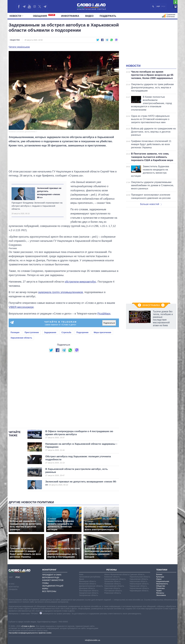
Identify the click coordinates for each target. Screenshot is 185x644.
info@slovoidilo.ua (92, 640)
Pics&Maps (104, 314)
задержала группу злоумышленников (60, 292)
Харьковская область (21, 338)
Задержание (50, 332)
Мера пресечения (102, 332)
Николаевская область (114, 586)
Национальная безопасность (163, 583)
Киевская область (112, 577)
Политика (160, 588)
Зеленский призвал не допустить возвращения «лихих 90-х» (49, 193)
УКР (158, 6)
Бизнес (159, 574)
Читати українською (19, 47)
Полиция (15, 332)
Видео (89, 16)
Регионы (112, 570)
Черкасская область (138, 586)
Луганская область (113, 581)
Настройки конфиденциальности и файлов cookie (30, 633)
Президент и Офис (52, 575)
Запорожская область (89, 595)
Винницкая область (88, 581)
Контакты (14, 587)
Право (159, 591)
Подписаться (109, 323)
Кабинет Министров (53, 580)
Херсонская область (138, 581)
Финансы (160, 593)
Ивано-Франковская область (117, 574)
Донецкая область (87, 588)
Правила (13, 589)
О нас (12, 584)
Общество (15, 40)
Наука (159, 579)
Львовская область (113, 584)
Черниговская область (139, 588)
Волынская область (88, 584)
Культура (160, 577)
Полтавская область (113, 591)
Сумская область (137, 574)
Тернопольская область (140, 577)
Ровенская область (113, 593)
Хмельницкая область (139, 584)
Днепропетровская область (91, 586)
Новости (16, 16)
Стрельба (66, 332)
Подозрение (83, 332)
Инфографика (70, 16)
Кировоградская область (115, 579)
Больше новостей (151, 204)
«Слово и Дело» (28, 626)
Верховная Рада (51, 577)
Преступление (32, 332)
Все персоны (49, 591)
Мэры (45, 589)
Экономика (161, 595)
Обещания (44, 16)
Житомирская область (89, 591)
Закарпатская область (89, 593)
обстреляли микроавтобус (80, 282)
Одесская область (112, 588)
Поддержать (108, 16)
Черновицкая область (139, 591)
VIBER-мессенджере (21, 307)
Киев (81, 574)
